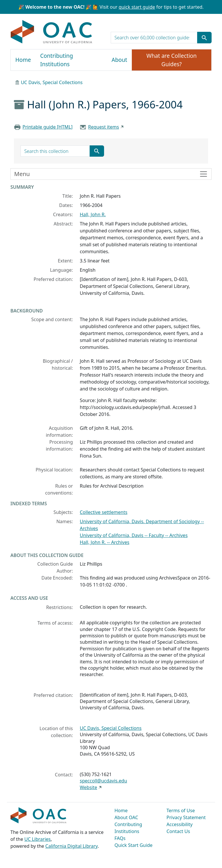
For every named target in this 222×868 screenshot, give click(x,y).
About (119, 60)
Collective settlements (104, 512)
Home (23, 60)
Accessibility (180, 824)
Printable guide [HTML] (48, 127)
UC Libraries (37, 839)
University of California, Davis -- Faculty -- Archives (134, 535)
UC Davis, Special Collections (52, 82)
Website (88, 787)
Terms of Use (181, 810)
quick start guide (137, 7)
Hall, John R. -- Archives (104, 542)
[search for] (154, 38)
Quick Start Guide (134, 845)
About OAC (126, 817)
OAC (52, 32)
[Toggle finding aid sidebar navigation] (111, 174)
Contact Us (178, 831)
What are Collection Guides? (172, 60)
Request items (104, 127)
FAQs (120, 838)
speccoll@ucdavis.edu (103, 781)
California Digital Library (72, 846)
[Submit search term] (204, 38)
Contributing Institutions (57, 60)
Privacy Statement (186, 817)
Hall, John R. (93, 214)
